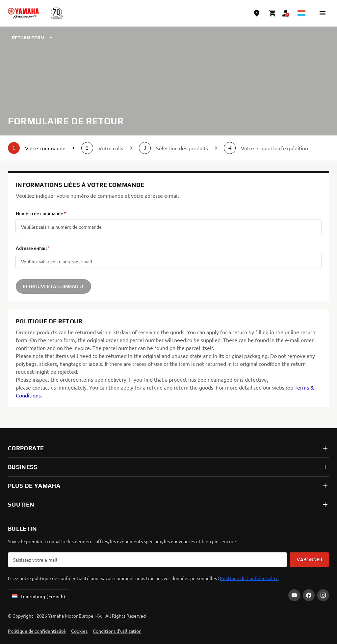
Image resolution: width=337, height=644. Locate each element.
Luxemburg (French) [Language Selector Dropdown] (38, 596)
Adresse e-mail (31, 248)
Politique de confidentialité (37, 631)
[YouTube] (294, 595)
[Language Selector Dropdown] (301, 13)
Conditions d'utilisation (117, 631)
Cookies (79, 631)
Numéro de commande (39, 213)
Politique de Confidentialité (249, 578)
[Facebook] (309, 595)
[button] (323, 13)
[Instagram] (323, 595)
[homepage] (23, 13)
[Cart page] (272, 13)
